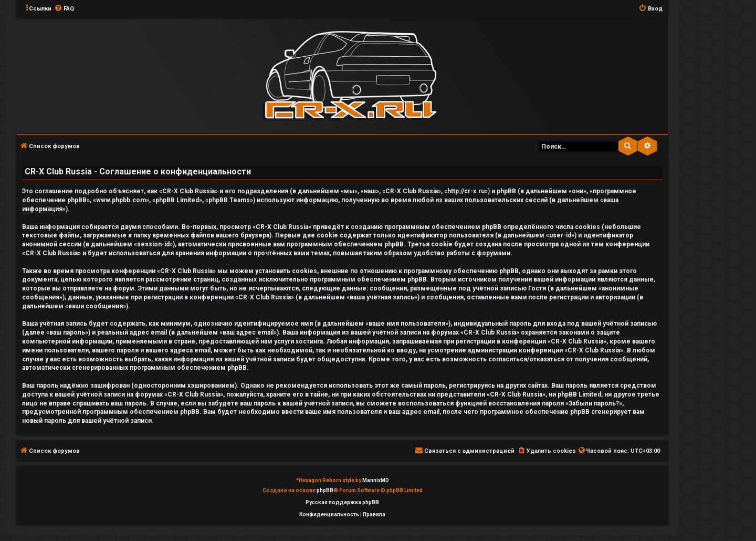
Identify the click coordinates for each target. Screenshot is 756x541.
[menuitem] (64, 9)
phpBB (325, 490)
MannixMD (376, 480)
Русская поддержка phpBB (342, 502)
